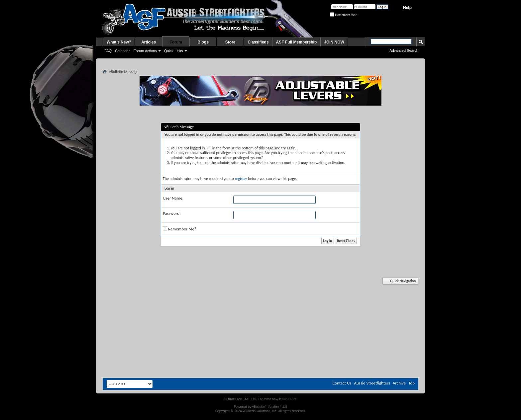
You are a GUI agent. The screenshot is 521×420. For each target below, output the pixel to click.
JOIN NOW (334, 42)
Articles (149, 42)
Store (230, 42)
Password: (172, 213)
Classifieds (258, 42)
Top (412, 383)
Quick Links (174, 51)
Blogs (203, 42)
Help (407, 8)
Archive (399, 383)
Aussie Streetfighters (372, 383)
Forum (176, 42)
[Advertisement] (260, 298)
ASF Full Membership (297, 42)
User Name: (173, 198)
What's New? (119, 42)
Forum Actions (145, 51)
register (241, 179)
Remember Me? (343, 15)
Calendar (122, 51)
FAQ (108, 51)
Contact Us (342, 383)
